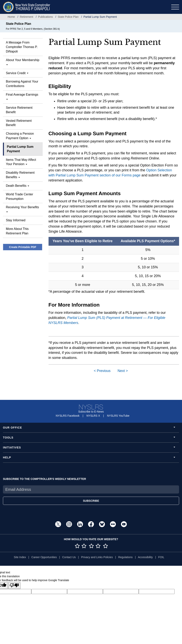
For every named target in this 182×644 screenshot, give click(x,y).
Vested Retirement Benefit (19, 123)
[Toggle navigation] (175, 7)
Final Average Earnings (22, 96)
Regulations (125, 557)
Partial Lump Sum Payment (20, 149)
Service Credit (17, 73)
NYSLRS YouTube (118, 416)
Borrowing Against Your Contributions (22, 84)
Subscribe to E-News (91, 412)
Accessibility (145, 557)
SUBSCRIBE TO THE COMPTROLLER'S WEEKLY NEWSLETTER (45, 479)
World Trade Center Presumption (19, 197)
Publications (46, 17)
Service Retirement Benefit (19, 110)
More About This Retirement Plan (17, 231)
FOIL (161, 557)
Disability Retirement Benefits (20, 175)
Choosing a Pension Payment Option (20, 136)
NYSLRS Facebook (68, 416)
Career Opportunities (44, 557)
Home (11, 17)
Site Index (20, 557)
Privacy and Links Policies (97, 557)
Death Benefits (18, 186)
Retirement (26, 17)
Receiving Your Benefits (22, 209)
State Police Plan (68, 17)
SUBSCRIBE (91, 501)
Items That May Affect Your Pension (21, 162)
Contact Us (69, 557)
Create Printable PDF (23, 247)
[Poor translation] (14, 586)
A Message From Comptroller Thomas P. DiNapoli (22, 47)
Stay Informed (16, 220)
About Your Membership (23, 62)
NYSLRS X (93, 416)
